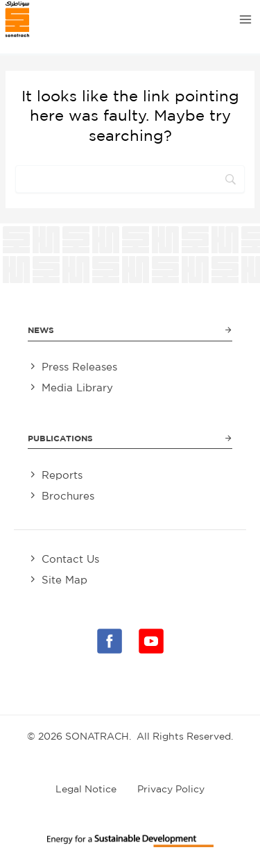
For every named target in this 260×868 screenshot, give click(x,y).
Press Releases (79, 367)
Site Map (64, 580)
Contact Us (70, 559)
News (41, 330)
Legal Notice (86, 789)
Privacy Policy (171, 789)
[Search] (130, 179)
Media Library (77, 388)
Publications (60, 438)
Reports (62, 475)
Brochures (68, 496)
